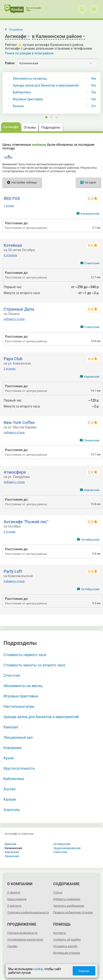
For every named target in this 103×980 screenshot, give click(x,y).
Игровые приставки (28, 99)
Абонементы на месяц (30, 79)
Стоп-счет (12, 675)
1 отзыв (9, 206)
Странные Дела (19, 309)
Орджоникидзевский (67, 848)
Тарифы (12, 946)
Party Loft (13, 571)
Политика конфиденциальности (28, 913)
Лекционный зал (18, 737)
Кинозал (11, 727)
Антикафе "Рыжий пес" (26, 522)
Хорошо (84, 971)
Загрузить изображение (69, 906)
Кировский (92, 377)
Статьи (58, 893)
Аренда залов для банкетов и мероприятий (46, 86)
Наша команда (17, 899)
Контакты (60, 933)
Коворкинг (13, 748)
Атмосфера (15, 472)
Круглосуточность (19, 768)
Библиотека (22, 92)
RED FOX (12, 198)
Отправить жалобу (65, 946)
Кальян (18, 106)
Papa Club (13, 359)
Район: (10, 63)
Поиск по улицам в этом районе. (30, 53)
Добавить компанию (67, 899)
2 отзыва (10, 369)
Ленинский (92, 440)
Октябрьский (90, 540)
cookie (38, 969)
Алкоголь (12, 810)
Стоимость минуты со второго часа (34, 665)
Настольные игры (19, 706)
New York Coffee (19, 423)
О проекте (14, 893)
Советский (92, 263)
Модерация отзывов (67, 953)
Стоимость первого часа (25, 655)
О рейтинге (14, 906)
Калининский (90, 214)
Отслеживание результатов (25, 940)
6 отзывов (10, 255)
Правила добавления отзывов (73, 913)
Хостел (9, 789)
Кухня (8, 758)
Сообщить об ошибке (67, 940)
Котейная (13, 245)
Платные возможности (22, 933)
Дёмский (10, 844)
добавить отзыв (14, 319)
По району (16, 30)
